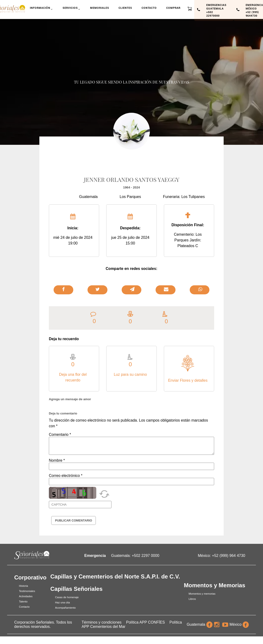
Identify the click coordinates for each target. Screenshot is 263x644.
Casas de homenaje (67, 597)
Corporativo (30, 577)
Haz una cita (62, 602)
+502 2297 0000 (146, 556)
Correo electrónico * (66, 476)
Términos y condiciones (102, 622)
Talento (23, 602)
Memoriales (100, 8)
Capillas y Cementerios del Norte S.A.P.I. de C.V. (115, 576)
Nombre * (57, 460)
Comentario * (60, 435)
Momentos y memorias (202, 594)
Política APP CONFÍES (145, 622)
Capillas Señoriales (76, 589)
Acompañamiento (65, 608)
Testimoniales (27, 591)
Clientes (125, 8)
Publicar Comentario (74, 520)
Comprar (173, 8)
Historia (23, 586)
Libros (192, 599)
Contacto (149, 8)
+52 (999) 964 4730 (229, 556)
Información (42, 9)
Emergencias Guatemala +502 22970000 (217, 10)
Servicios (72, 9)
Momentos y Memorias (215, 585)
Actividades (26, 596)
